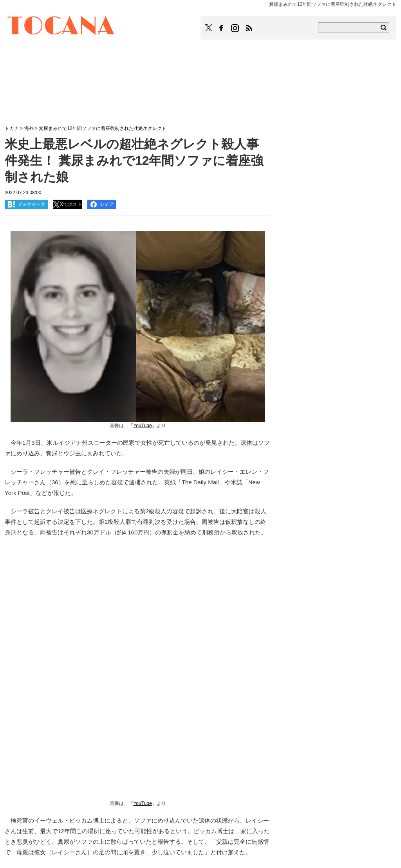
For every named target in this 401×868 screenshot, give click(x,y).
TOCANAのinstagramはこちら (235, 28)
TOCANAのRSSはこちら (249, 28)
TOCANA (61, 27)
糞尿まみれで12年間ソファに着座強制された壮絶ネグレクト (102, 128)
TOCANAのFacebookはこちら (221, 28)
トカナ (12, 128)
